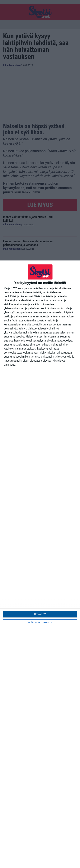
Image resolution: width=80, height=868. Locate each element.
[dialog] (40, 564)
